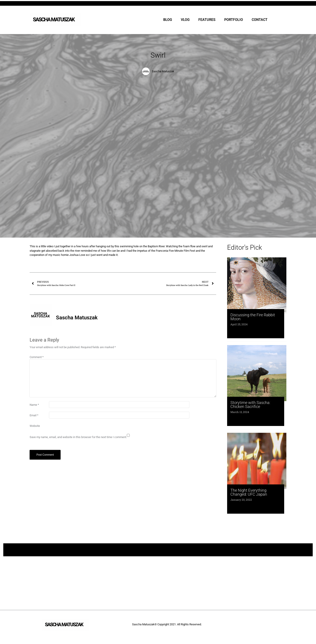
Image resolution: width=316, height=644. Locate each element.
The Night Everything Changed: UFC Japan (249, 492)
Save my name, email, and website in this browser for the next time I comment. (78, 437)
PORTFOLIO (234, 20)
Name (34, 405)
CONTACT (260, 20)
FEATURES (207, 20)
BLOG (168, 20)
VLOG (185, 20)
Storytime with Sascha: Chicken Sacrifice (250, 405)
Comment (37, 357)
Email (34, 415)
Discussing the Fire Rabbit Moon (253, 317)
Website (35, 426)
